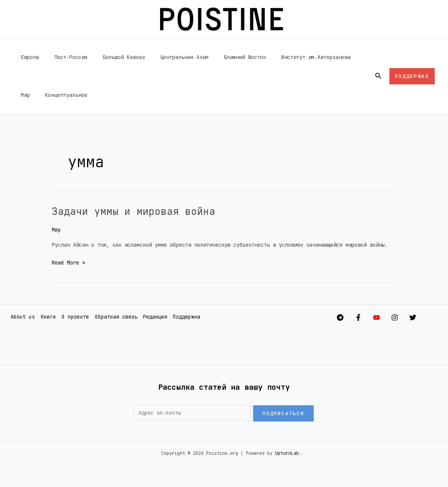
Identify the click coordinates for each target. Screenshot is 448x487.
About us (22, 317)
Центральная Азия (168, 57)
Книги (47, 317)
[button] (378, 76)
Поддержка (185, 317)
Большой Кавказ (112, 57)
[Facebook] (351, 317)
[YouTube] (376, 317)
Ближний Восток (224, 57)
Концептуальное (40, 95)
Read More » (68, 262)
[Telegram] (325, 317)
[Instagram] (402, 317)
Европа (28, 57)
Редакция (153, 317)
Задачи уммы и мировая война (144, 211)
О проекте (74, 317)
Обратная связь (114, 317)
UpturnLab (287, 453)
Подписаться (283, 413)
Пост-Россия (64, 57)
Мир (341, 57)
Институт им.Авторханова (291, 57)
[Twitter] (428, 317)
